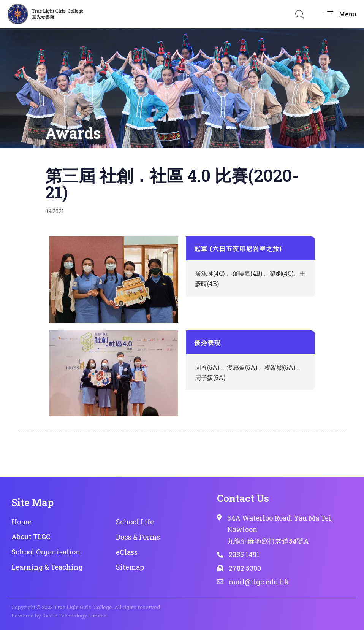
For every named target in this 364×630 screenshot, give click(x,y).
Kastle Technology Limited (74, 616)
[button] (299, 14)
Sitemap (130, 567)
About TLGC (31, 536)
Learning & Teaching (47, 567)
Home (21, 522)
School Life (135, 522)
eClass (127, 552)
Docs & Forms (138, 537)
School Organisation (46, 552)
